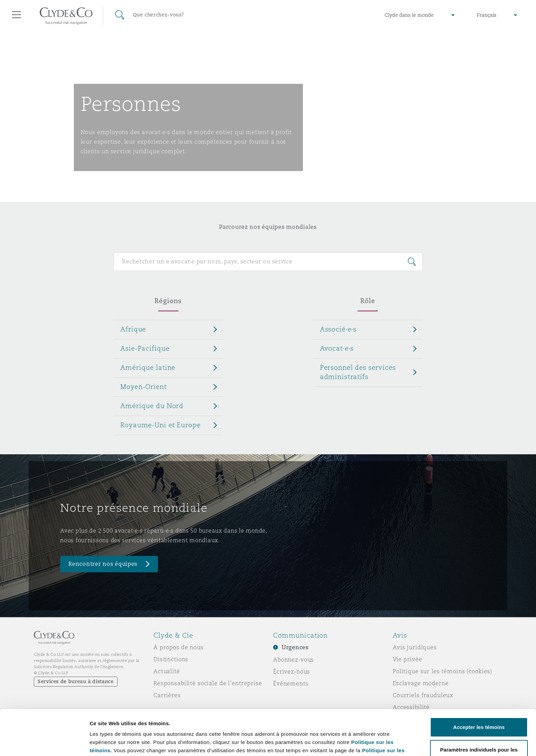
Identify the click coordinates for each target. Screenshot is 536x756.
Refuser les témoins (479, 738)
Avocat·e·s (337, 348)
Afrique (133, 329)
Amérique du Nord (152, 406)
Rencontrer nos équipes (103, 564)
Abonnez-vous (293, 660)
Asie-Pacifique (145, 348)
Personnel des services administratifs (358, 372)
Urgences (295, 647)
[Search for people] (268, 262)
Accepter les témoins (479, 685)
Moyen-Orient (143, 387)
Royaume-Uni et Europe (160, 425)
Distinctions (171, 659)
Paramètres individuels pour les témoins (139, 735)
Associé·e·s (338, 329)
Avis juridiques (415, 647)
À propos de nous (179, 647)
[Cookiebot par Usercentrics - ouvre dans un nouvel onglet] (44, 743)
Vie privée (407, 659)
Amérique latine (148, 367)
